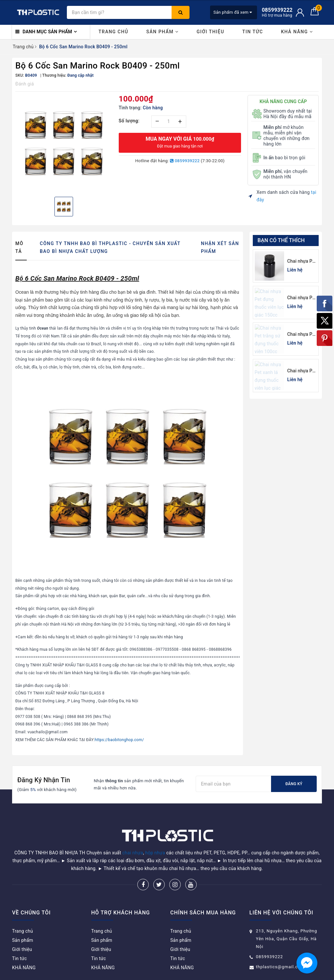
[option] (64, 143)
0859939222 (185, 161)
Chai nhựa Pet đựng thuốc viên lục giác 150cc (302, 298)
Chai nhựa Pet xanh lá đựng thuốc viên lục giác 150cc (302, 371)
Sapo (213, 973)
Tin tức (253, 32)
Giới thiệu (211, 32)
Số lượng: (129, 121)
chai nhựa (133, 836)
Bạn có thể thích (281, 240)
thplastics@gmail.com (280, 950)
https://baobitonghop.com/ (119, 740)
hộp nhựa (155, 836)
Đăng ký (294, 784)
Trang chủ (113, 32)
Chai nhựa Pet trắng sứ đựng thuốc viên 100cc (302, 335)
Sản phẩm (162, 32)
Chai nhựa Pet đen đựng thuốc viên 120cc (302, 262)
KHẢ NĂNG (297, 32)
